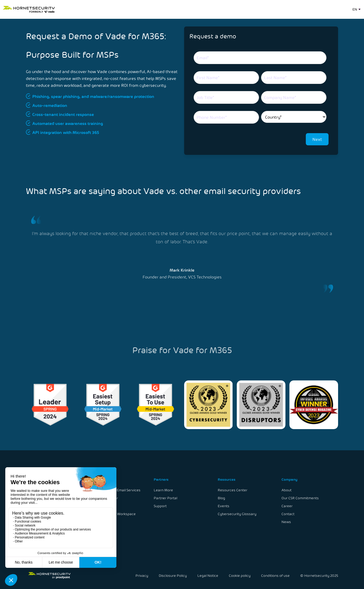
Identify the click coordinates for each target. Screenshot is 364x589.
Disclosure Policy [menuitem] (173, 575)
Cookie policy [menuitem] (240, 575)
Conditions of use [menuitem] (275, 575)
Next (317, 139)
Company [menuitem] (288, 480)
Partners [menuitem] (161, 480)
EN (355, 9)
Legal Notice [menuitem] (208, 575)
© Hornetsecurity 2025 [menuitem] (318, 575)
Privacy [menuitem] (143, 575)
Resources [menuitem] (226, 480)
